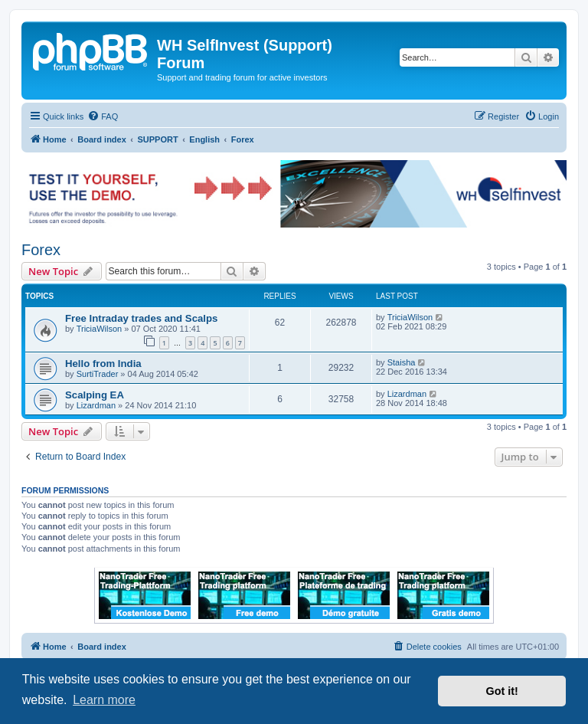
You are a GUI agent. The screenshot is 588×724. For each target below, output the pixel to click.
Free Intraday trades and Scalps (141, 318)
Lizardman (96, 405)
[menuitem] (103, 116)
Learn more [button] (104, 700)
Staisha (402, 362)
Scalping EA (95, 395)
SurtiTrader (98, 374)
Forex (41, 250)
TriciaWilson (100, 329)
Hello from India (103, 364)
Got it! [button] (502, 691)
